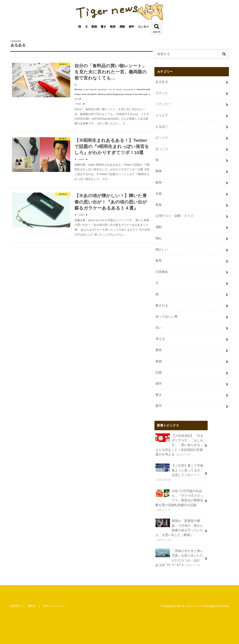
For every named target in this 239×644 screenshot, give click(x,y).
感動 (122, 27)
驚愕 (159, 405)
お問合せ (15, 604)
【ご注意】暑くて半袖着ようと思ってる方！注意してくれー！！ (179, 471)
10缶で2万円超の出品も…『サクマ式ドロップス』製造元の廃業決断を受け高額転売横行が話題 (179, 498)
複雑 (159, 360)
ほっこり (162, 149)
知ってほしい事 (167, 316)
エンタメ (143, 27)
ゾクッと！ (163, 104)
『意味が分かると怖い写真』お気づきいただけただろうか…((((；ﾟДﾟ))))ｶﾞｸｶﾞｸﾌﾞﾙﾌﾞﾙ (179, 556)
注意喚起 (162, 271)
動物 (94, 27)
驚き (104, 27)
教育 (159, 260)
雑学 (131, 27)
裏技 (159, 349)
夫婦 (159, 193)
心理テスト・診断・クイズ (174, 216)
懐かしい (162, 249)
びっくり (162, 138)
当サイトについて (54, 604)
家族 (159, 205)
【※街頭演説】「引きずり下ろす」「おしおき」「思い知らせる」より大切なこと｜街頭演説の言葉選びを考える (179, 443)
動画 (113, 27)
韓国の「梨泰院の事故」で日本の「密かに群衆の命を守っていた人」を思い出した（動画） (179, 528)
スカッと (162, 93)
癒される (162, 305)
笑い (159, 327)
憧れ (159, 238)
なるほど (162, 127)
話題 (159, 371)
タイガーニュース (193, 604)
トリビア (162, 116)
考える (160, 338)
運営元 (32, 604)
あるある (162, 82)
